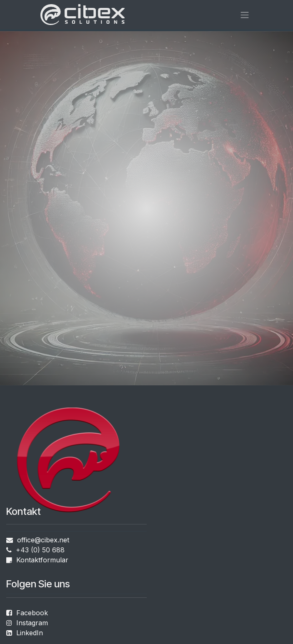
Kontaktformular (42, 560)
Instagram (32, 623)
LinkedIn (29, 633)
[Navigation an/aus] (245, 15)
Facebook (32, 613)
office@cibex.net (43, 540)
